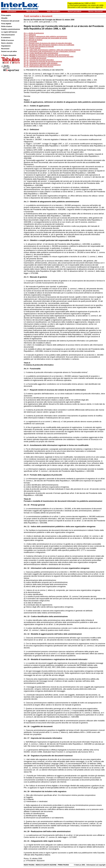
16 (28, 726)
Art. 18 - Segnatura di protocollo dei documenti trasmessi (43, 61)
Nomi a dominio (7, 43)
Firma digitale (6, 24)
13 (28, 616)
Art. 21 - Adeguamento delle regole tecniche (39, 66)
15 (28, 659)
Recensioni (5, 49)
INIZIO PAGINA (29, 865)
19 (28, 791)
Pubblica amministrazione (11, 29)
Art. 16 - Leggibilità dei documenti (35, 58)
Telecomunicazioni (8, 35)
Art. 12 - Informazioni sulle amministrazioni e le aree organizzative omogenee (50, 51)
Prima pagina (6, 15)
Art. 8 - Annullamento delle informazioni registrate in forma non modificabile (49, 45)
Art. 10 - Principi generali (32, 48)
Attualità (4, 18)
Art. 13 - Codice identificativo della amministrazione (41, 53)
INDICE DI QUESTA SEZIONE (46, 865)
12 (28, 568)
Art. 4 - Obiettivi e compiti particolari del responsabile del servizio (45, 38)
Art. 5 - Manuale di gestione (33, 40)
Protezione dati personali (10, 21)
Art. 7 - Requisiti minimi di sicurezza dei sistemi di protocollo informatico (48, 43)
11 (28, 526)
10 (28, 505)
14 (28, 634)
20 (28, 831)
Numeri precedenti (75, 11)
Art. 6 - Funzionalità (30, 41)
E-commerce (6, 37)
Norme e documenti (96, 11)
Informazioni (12, 11)
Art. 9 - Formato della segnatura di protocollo (39, 46)
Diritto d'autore (7, 26)
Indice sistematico (53, 11)
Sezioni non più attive (9, 51)
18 (28, 756)
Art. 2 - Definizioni (30, 35)
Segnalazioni (6, 46)
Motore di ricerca (33, 11)
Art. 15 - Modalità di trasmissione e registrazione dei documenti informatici (49, 56)
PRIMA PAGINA (63, 865)
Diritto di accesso (8, 40)
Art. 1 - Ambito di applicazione (34, 33)
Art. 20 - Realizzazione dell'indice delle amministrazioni (42, 65)
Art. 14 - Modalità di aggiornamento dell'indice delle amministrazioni (46, 55)
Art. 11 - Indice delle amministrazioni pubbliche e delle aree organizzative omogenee (52, 50)
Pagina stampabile (9, 55)
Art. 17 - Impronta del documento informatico (39, 60)
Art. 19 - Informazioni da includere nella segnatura (41, 63)
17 (28, 738)
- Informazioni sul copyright (95, 865)
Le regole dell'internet (9, 32)
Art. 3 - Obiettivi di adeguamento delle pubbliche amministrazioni (45, 36)
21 (28, 841)
